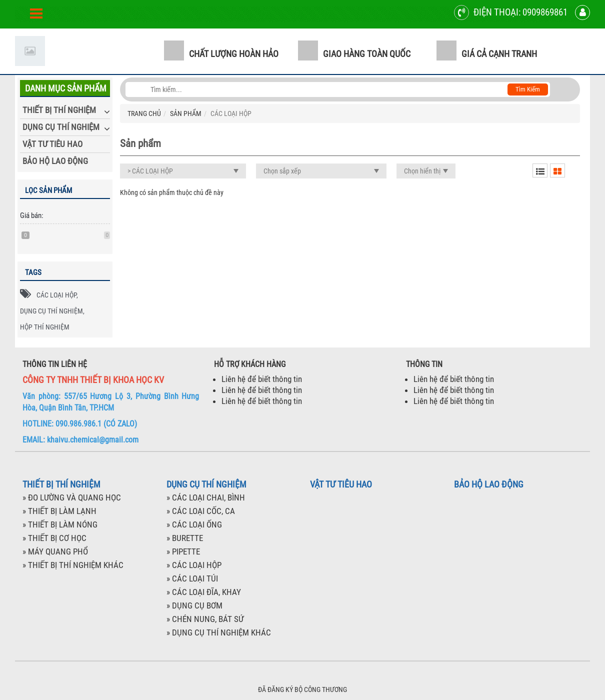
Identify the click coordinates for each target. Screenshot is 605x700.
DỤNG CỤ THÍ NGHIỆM (61, 127)
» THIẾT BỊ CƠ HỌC (54, 538)
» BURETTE (185, 538)
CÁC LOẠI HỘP (56, 295)
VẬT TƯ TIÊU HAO (52, 144)
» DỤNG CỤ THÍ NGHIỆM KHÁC (219, 632)
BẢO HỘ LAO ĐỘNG (55, 161)
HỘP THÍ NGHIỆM (45, 327)
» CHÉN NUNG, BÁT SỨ (205, 619)
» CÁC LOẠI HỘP (194, 565)
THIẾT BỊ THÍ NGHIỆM (59, 110)
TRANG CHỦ (144, 113)
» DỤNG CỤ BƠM (194, 605)
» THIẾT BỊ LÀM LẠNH (59, 511)
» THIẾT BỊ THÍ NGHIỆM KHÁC (73, 565)
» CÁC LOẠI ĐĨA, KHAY (204, 592)
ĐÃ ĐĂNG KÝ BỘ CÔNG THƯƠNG (302, 689)
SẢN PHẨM (186, 113)
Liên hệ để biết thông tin (262, 379)
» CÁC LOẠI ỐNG (194, 524)
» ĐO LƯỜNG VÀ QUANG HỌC (72, 497)
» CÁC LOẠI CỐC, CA (201, 511)
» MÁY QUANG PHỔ (55, 551)
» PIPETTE (183, 551)
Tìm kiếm (528, 89)
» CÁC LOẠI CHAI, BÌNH (206, 497)
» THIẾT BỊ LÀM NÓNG (60, 524)
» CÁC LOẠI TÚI (192, 578)
